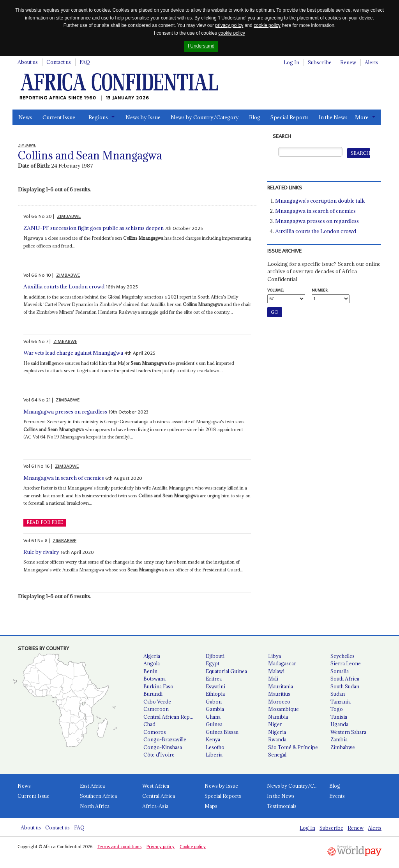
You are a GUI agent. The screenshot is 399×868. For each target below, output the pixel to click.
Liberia (214, 755)
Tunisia (339, 717)
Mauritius (279, 694)
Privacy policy (161, 847)
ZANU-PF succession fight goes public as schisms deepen (94, 228)
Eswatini (215, 686)
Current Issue (59, 117)
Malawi (276, 671)
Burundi (153, 694)
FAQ (85, 62)
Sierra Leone (346, 663)
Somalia (340, 671)
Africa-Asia (155, 806)
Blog (255, 117)
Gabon (214, 702)
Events (337, 796)
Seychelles (343, 656)
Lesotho (215, 747)
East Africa (92, 786)
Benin (150, 671)
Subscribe (320, 62)
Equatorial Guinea (226, 671)
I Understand (201, 46)
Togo (337, 709)
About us (28, 62)
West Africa (156, 786)
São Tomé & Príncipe (293, 747)
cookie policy (267, 25)
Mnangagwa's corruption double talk (320, 201)
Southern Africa (98, 796)
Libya (275, 656)
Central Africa (159, 796)
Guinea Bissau (222, 732)
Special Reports (290, 117)
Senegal (277, 755)
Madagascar (282, 663)
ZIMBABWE (69, 216)
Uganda (339, 724)
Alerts (372, 62)
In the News (333, 117)
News (25, 117)
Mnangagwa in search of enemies (64, 478)
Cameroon (156, 709)
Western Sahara (348, 732)
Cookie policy (193, 847)
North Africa (95, 806)
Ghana (213, 717)
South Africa (345, 679)
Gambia (215, 709)
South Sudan (345, 686)
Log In (291, 62)
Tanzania (341, 702)
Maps (211, 806)
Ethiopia (215, 694)
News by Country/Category (205, 117)
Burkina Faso (158, 686)
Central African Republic (171, 717)
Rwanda (277, 739)
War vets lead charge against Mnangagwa (73, 353)
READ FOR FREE (45, 522)
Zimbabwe (343, 747)
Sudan (338, 694)
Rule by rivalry (41, 552)
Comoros (155, 732)
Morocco (279, 702)
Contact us (59, 62)
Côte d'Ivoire (159, 755)
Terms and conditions (119, 847)
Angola (152, 663)
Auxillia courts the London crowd (64, 286)
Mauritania (281, 686)
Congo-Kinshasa (163, 747)
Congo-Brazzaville (165, 739)
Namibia (278, 717)
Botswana (154, 679)
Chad (149, 724)
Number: (320, 290)
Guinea (214, 724)
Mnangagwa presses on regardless (65, 412)
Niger (275, 724)
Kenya (213, 739)
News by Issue (143, 117)
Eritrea (214, 679)
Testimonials (282, 806)
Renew (348, 62)
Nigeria (277, 732)
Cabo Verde (157, 702)
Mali (273, 679)
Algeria (152, 656)
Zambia (339, 739)
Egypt (213, 663)
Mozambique (283, 709)
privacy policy (229, 25)
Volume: (275, 290)
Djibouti (215, 656)
